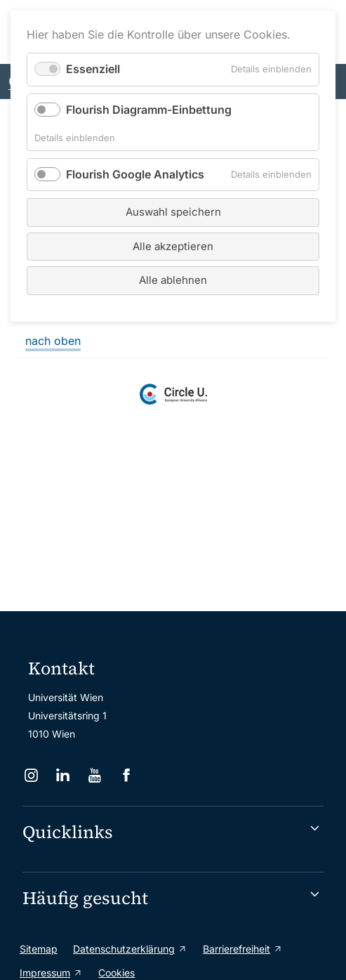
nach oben (53, 341)
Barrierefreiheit (237, 949)
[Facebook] (128, 775)
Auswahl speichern (173, 212)
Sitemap (39, 949)
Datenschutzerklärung (124, 949)
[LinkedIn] (64, 775)
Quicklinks (68, 832)
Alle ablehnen (173, 280)
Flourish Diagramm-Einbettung (149, 110)
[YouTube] (96, 775)
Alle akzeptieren (173, 246)
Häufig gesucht (85, 898)
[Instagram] (33, 775)
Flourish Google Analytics (135, 174)
